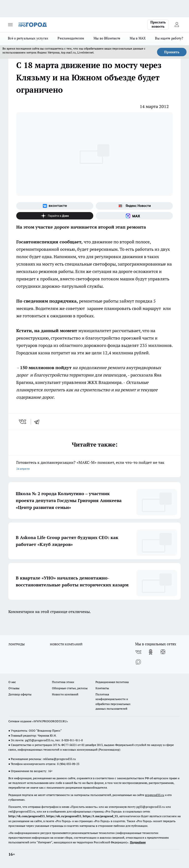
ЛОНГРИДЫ (16, 644)
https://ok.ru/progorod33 (64, 816)
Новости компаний (65, 694)
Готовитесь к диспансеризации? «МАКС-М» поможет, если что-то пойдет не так (94, 466)
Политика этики (63, 682)
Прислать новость (158, 24)
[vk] (23, 422)
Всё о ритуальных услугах (28, 38)
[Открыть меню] (10, 25)
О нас (12, 682)
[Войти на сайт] (177, 25)
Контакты (102, 688)
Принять (172, 52)
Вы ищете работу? (169, 38)
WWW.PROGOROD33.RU (50, 721)
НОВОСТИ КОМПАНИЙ (66, 644)
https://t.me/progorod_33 (100, 816)
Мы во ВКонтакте (107, 38)
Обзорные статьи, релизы (70, 688)
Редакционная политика (112, 682)
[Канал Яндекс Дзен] (55, 216)
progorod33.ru (155, 795)
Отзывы (14, 688)
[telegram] (38, 422)
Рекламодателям (71, 38)
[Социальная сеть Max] (134, 216)
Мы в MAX (138, 38)
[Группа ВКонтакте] (55, 206)
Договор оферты (20, 694)
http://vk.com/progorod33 (27, 816)
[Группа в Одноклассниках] (151, 652)
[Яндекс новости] (134, 206)
